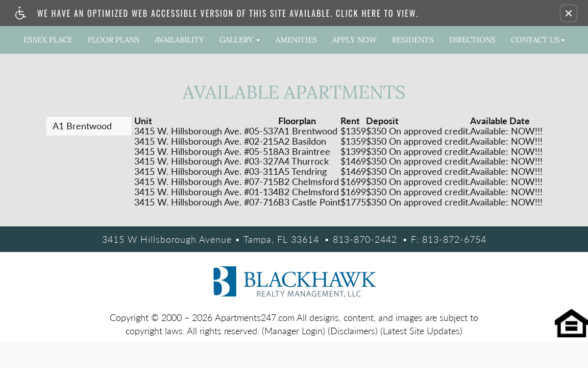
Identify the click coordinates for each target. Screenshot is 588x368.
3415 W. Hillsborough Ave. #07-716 (206, 202)
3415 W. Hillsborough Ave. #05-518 (206, 152)
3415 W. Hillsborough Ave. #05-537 (206, 131)
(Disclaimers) (353, 331)
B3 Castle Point (309, 202)
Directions (472, 40)
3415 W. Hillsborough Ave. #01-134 (206, 192)
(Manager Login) (293, 331)
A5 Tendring (302, 172)
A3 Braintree (304, 152)
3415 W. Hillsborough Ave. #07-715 (206, 182)
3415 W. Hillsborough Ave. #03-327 (206, 162)
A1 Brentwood (308, 131)
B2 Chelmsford (309, 182)
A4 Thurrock (303, 162)
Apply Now (354, 40)
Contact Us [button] (538, 40)
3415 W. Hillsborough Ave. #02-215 (206, 142)
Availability (179, 40)
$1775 (353, 202)
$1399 (353, 152)
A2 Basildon (302, 142)
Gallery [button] (240, 40)
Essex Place (48, 40)
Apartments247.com (255, 317)
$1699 (353, 182)
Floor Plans (114, 40)
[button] (569, 13)
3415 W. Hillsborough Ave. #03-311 (206, 172)
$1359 (353, 131)
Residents (413, 40)
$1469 (353, 162)
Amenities (296, 40)
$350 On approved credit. (418, 131)
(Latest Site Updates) (421, 331)
